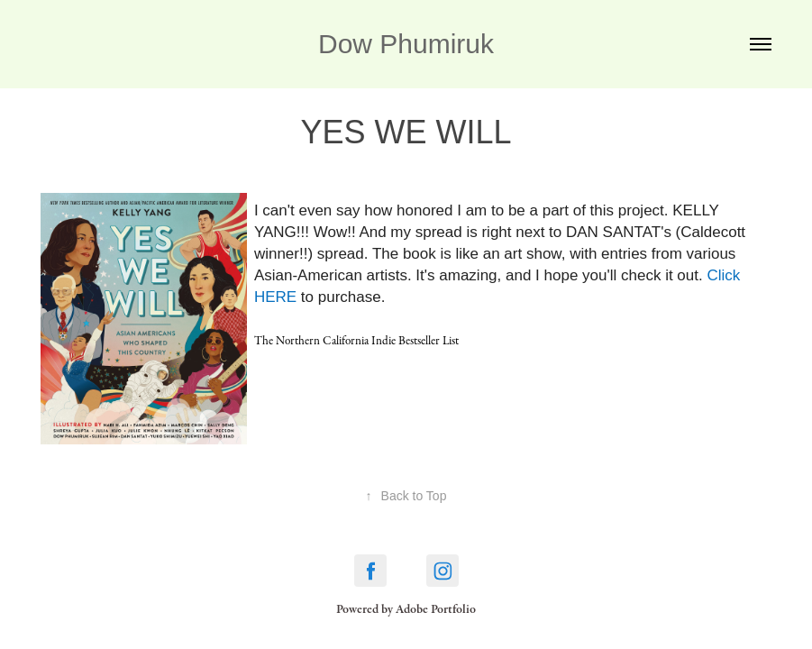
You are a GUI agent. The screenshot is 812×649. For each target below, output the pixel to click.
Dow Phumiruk (406, 44)
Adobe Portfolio (436, 609)
